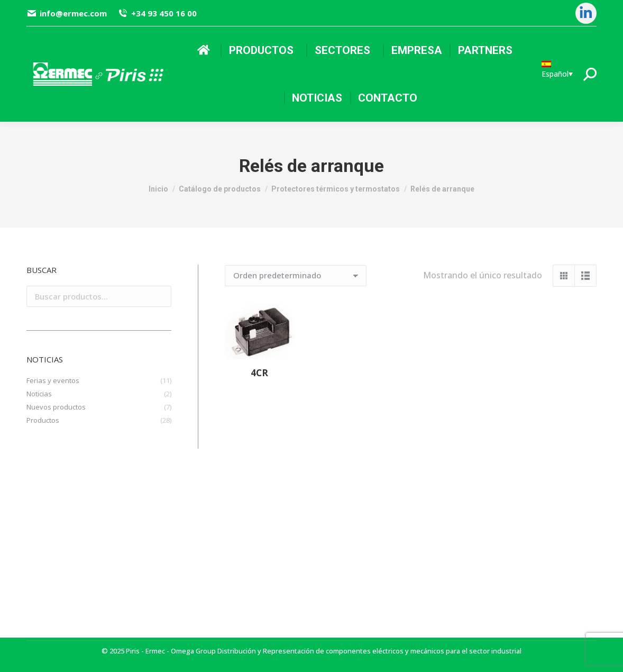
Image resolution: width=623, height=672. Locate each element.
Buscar (160, 296)
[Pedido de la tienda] (296, 276)
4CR (259, 373)
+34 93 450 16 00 (157, 13)
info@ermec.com (67, 13)
